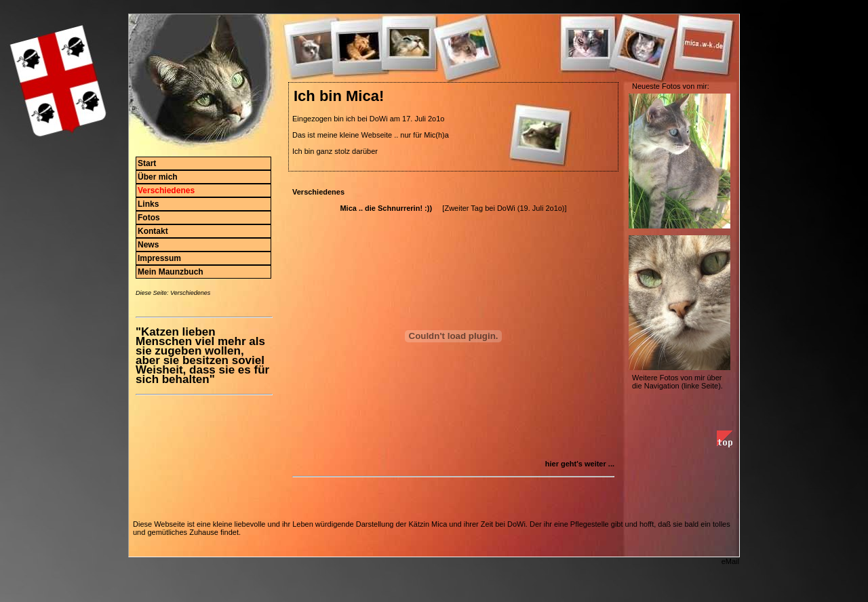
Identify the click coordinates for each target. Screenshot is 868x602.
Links (148, 204)
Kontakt (153, 231)
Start (147, 163)
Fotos (149, 218)
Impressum (159, 258)
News (148, 245)
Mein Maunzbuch (171, 272)
